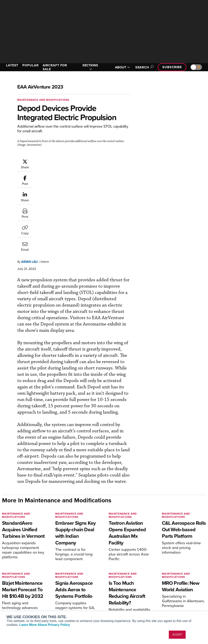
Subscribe (172, 67)
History (168, 589)
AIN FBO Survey (18, 578)
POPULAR (30, 65)
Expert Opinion (120, 584)
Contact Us (170, 595)
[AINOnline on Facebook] (3, 559)
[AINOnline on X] (19, 559)
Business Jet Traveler (22, 598)
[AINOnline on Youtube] (11, 559)
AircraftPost (16, 593)
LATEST (12, 65)
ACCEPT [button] (177, 635)
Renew (62, 589)
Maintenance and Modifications (43, 100)
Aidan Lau (29, 179)
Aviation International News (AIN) (24, 585)
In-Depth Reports (121, 589)
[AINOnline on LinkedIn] (27, 559)
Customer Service (69, 584)
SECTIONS (90, 67)
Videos (115, 595)
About (167, 578)
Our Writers (171, 584)
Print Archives (120, 578)
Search (144, 67)
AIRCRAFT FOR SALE (55, 67)
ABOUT (122, 67)
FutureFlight (13, 604)
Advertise (172, 600)
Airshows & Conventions (126, 606)
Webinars (116, 600)
